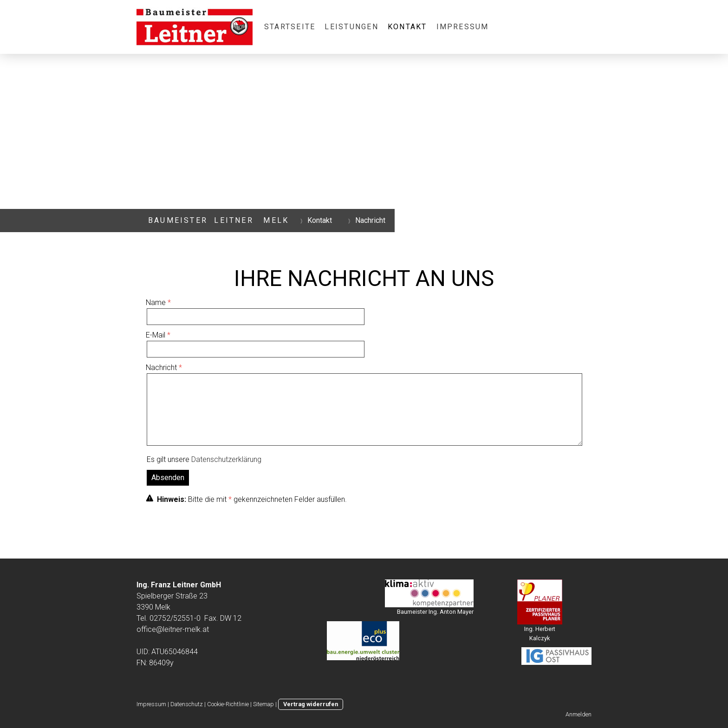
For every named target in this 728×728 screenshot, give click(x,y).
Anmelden (578, 714)
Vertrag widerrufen (311, 704)
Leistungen (351, 27)
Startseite (290, 27)
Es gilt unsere (204, 459)
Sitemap (263, 704)
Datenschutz (187, 704)
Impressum (463, 27)
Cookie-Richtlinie (228, 704)
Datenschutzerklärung (226, 459)
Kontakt (407, 27)
